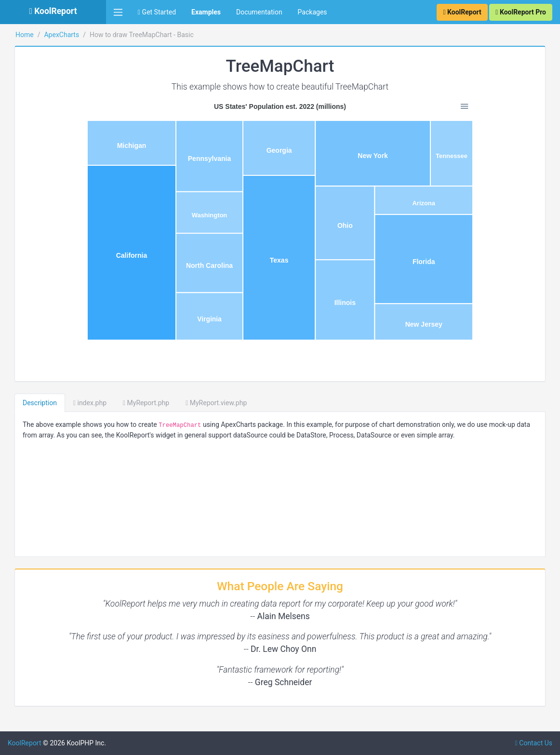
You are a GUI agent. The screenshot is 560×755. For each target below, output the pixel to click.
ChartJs (26, 356)
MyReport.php (252, 403)
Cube (22, 269)
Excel (22, 486)
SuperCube (31, 291)
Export (24, 507)
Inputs (24, 529)
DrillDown (29, 551)
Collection (39, 139)
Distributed (40, 225)
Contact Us (534, 743)
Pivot (22, 616)
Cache (24, 334)
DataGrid (28, 442)
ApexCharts (167, 35)
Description (146, 403)
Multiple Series (46, 182)
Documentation (259, 12)
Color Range (42, 204)
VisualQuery (53, 659)
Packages (313, 12)
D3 (19, 464)
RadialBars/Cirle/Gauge (54, 30)
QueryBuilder (34, 594)
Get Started (157, 12)
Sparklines (30, 637)
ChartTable (53, 377)
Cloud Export (34, 399)
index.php (196, 403)
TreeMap (32, 117)
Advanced (29, 703)
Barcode (27, 312)
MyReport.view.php (322, 403)
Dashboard (53, 421)
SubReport (30, 725)
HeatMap (33, 95)
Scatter (30, 74)
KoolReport (131, 743)
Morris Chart (33, 572)
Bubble (29, 52)
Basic (32, 160)
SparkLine (34, 247)
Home (131, 35)
